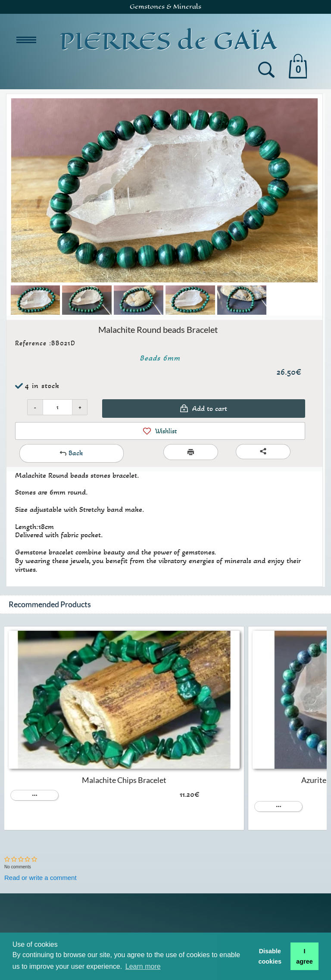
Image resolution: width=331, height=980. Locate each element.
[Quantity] (58, 407)
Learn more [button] (143, 966)
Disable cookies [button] (270, 956)
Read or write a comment (41, 878)
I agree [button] (304, 956)
